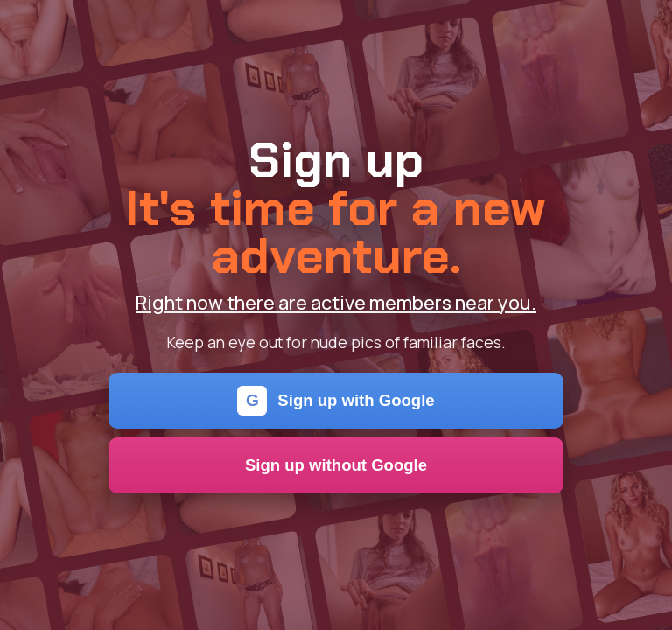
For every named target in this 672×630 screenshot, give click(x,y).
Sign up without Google (336, 465)
